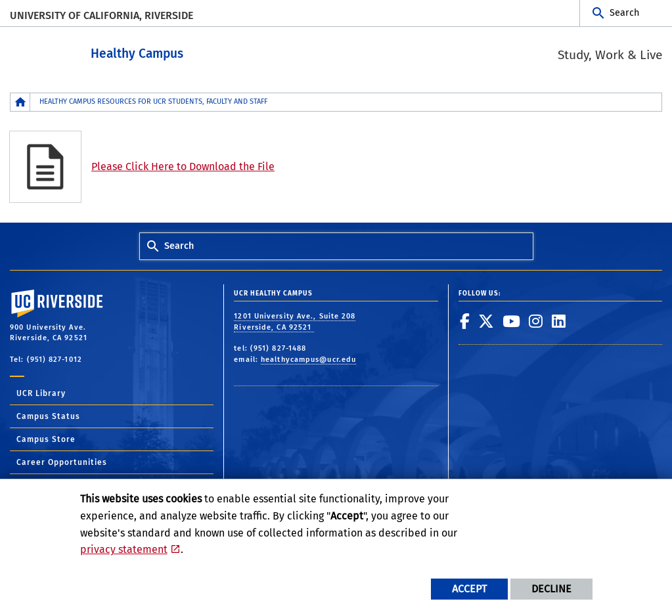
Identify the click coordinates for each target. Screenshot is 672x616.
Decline (551, 589)
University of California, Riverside (101, 15)
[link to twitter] (486, 320)
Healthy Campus (184, 52)
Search (624, 13)
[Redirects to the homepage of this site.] (20, 101)
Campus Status (48, 416)
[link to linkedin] (559, 320)
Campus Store (46, 439)
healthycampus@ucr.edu (308, 359)
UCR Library (41, 393)
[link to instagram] (536, 320)
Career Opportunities (62, 462)
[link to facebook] (465, 320)
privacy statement (124, 549)
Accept (469, 589)
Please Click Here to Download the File (183, 166)
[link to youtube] (512, 320)
